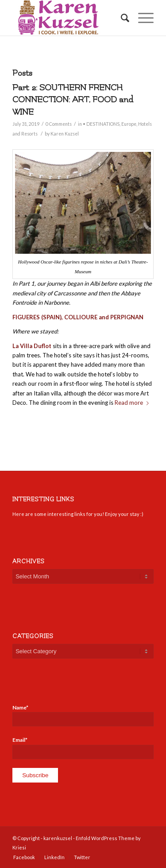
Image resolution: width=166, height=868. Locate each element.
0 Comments (59, 124)
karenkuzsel (58, 838)
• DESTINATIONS (101, 124)
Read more (133, 403)
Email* (83, 748)
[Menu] (141, 18)
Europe (129, 124)
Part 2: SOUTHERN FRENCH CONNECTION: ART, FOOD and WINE (73, 100)
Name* (83, 715)
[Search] (121, 18)
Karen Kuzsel (65, 134)
